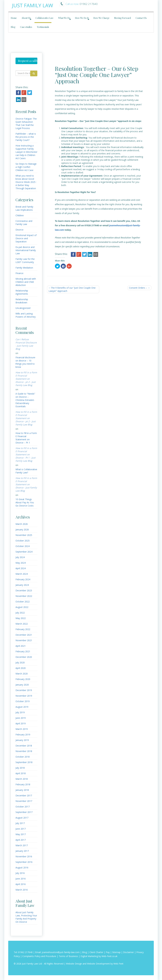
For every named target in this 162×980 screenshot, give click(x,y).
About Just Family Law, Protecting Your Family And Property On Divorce (26, 917)
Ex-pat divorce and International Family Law (26, 250)
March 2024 (22, 574)
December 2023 (24, 590)
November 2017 (24, 801)
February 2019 (23, 735)
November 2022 (24, 596)
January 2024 (22, 585)
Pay (108, 952)
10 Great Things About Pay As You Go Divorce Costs (25, 502)
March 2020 (22, 674)
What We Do (64, 18)
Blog (13, 27)
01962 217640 (25, 952)
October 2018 (23, 757)
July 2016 (20, 873)
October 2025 (23, 541)
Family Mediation (24, 268)
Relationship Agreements (22, 292)
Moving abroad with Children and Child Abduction (26, 282)
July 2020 (20, 662)
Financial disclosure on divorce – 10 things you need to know (25, 362)
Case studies (26, 27)
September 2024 (24, 552)
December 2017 (24, 795)
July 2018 (20, 768)
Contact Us (141, 18)
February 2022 (23, 629)
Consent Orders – (138, 288)
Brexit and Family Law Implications (24, 208)
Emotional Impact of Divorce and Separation (26, 238)
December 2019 (24, 690)
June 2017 (21, 829)
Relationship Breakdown (22, 301)
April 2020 (21, 668)
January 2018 (22, 790)
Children (20, 215)
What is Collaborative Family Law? (26, 471)
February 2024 (23, 579)
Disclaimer (128, 952)
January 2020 (22, 685)
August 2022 (22, 607)
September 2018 (24, 762)
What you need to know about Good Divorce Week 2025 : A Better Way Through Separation (26, 182)
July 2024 (20, 557)
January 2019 (22, 740)
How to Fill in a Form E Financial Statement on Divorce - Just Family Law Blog (26, 484)
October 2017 (23, 807)
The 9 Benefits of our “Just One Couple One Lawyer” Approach (72, 289)
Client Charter (96, 952)
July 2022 (20, 613)
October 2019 (23, 701)
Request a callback (28, 61)
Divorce (19, 230)
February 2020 (23, 679)
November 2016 (24, 856)
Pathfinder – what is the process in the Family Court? (26, 137)
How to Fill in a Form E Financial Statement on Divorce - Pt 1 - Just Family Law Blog (26, 454)
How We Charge (101, 18)
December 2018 (24, 746)
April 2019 (21, 723)
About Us (26, 18)
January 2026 (22, 530)
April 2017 (21, 840)
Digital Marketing (89, 956)
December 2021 (24, 635)
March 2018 (22, 779)
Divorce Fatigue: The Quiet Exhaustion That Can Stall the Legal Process (26, 123)
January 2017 (22, 851)
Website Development (98, 964)
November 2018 (24, 751)
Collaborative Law (44, 18)
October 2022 (23, 602)
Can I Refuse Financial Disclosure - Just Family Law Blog (26, 344)
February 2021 (23, 651)
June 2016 (21, 879)
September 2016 (24, 862)
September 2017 (24, 812)
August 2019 (22, 707)
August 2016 (22, 868)
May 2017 (21, 834)
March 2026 (22, 524)
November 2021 (24, 640)
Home (14, 18)
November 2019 (24, 696)
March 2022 (22, 624)
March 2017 (22, 845)
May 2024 (21, 563)
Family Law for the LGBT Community (25, 261)
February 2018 (23, 784)
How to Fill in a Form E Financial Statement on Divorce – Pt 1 (26, 438)
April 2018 (21, 773)
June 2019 (21, 718)
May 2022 (21, 618)
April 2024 (21, 568)
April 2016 (21, 884)
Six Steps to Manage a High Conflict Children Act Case (26, 167)
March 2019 (22, 729)
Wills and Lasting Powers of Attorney (26, 315)
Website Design (74, 964)
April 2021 (21, 646)
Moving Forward (123, 18)
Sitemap (116, 952)
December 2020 (24, 657)
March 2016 (22, 890)
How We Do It (82, 18)
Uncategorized (23, 308)
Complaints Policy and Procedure (39, 956)
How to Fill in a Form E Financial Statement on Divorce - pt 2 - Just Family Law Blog (26, 379)
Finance (19, 273)
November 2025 (24, 535)
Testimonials (43, 27)
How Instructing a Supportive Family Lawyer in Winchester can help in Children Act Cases (26, 152)
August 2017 (22, 818)
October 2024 (23, 546)
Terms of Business (68, 956)
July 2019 (20, 712)
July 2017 (20, 823)
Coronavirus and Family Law (24, 223)
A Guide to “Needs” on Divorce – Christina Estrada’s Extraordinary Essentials (25, 400)
